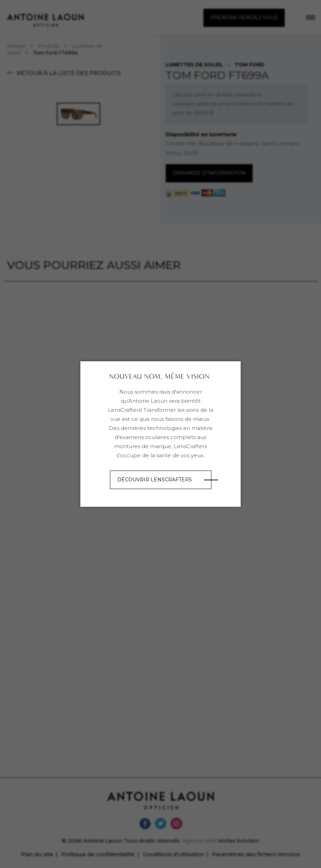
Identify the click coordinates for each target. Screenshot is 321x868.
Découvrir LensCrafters (155, 480)
